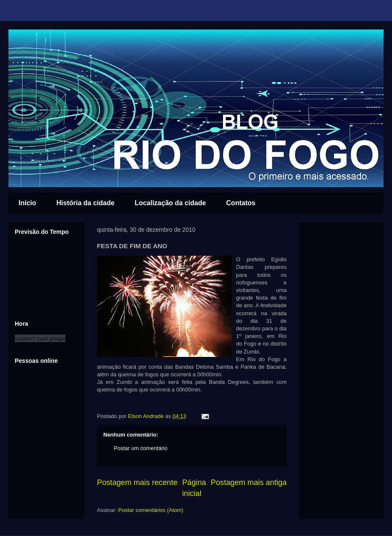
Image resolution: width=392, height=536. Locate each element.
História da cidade (86, 203)
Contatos (241, 203)
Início (27, 203)
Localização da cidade (170, 203)
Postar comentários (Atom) (151, 510)
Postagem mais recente (137, 482)
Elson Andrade (147, 416)
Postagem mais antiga (249, 482)
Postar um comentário (141, 448)
